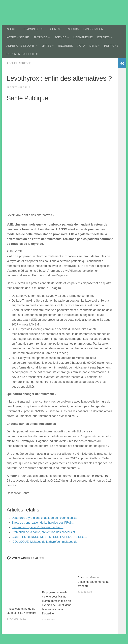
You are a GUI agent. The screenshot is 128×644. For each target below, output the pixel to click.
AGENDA (73, 29)
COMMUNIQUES (33, 29)
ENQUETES (65, 46)
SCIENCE (60, 37)
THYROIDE (41, 37)
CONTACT (57, 29)
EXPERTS (103, 37)
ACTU (81, 46)
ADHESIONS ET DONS (21, 46)
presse (26, 63)
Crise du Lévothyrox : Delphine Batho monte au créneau (94, 582)
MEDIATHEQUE (83, 37)
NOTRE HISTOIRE (18, 37)
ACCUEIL (12, 29)
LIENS (93, 46)
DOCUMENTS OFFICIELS (22, 54)
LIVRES (47, 46)
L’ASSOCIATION (93, 29)
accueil (13, 63)
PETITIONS (111, 46)
